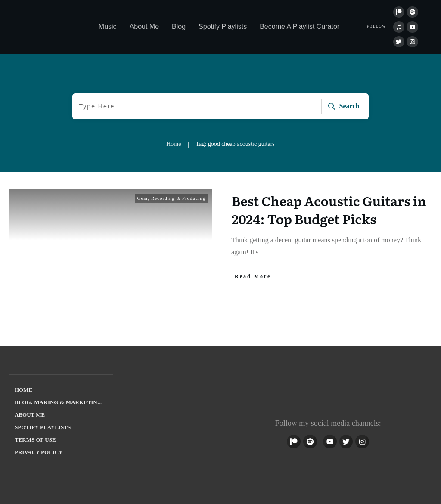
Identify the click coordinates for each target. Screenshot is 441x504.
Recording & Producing (178, 198)
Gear (142, 198)
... (263, 252)
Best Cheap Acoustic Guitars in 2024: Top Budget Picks (329, 210)
